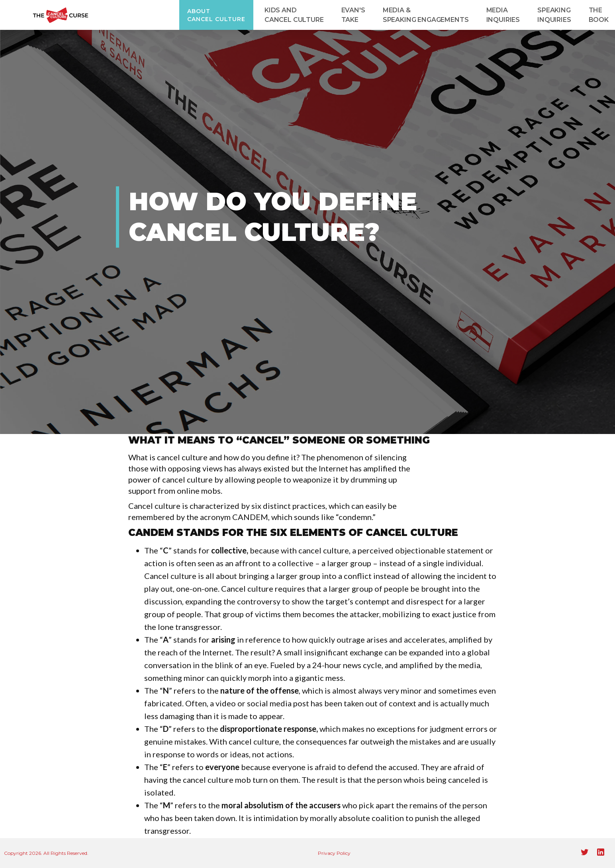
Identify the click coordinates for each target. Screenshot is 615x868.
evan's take (353, 15)
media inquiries (503, 15)
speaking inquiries (554, 15)
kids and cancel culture (294, 15)
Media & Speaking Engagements (426, 15)
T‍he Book (599, 15)
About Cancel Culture (216, 15)
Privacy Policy (334, 853)
